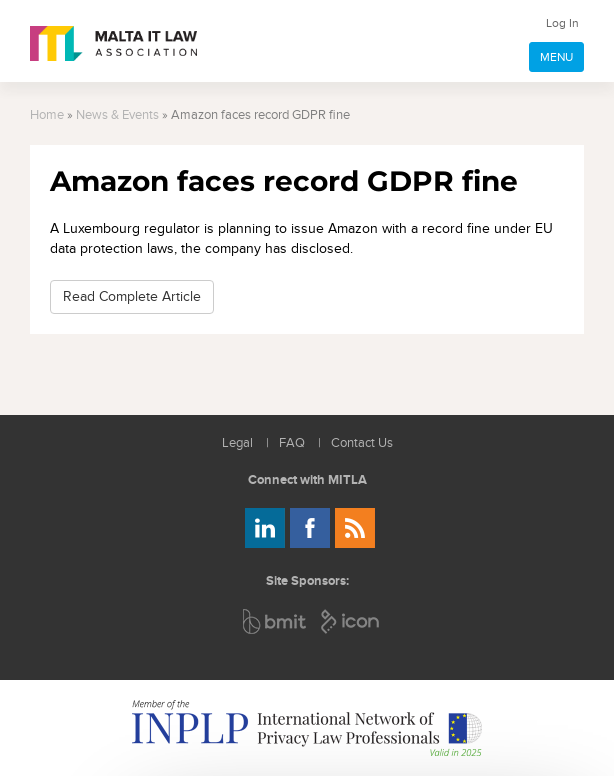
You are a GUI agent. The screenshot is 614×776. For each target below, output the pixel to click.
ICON (351, 621)
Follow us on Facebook (310, 528)
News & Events (117, 115)
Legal (237, 443)
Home (47, 115)
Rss (355, 528)
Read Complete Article (132, 296)
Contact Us (362, 443)
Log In (562, 23)
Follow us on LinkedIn (265, 528)
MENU (556, 57)
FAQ (292, 443)
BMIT (275, 621)
